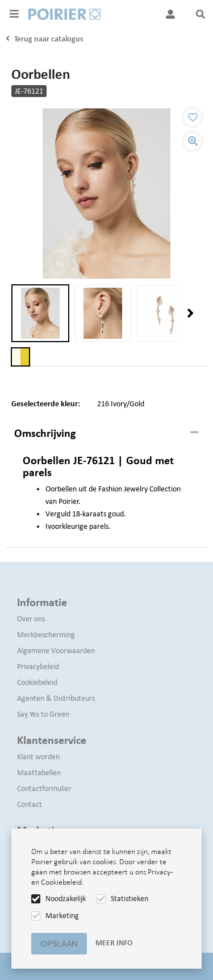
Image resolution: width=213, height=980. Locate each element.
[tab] (106, 434)
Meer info (114, 943)
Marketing (62, 916)
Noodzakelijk (66, 899)
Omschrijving (45, 433)
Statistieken (130, 899)
